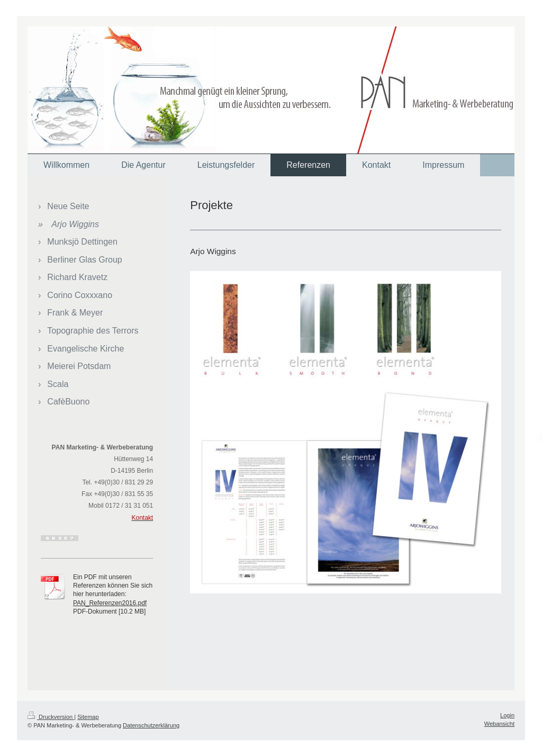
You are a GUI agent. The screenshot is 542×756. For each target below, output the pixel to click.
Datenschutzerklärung (151, 725)
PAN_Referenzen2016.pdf (110, 603)
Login (507, 715)
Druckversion (51, 717)
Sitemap (88, 717)
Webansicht (499, 724)
